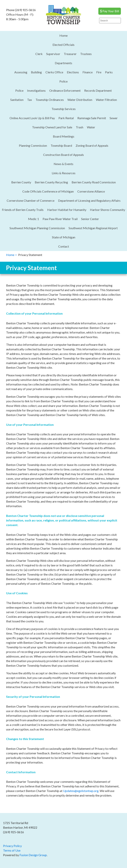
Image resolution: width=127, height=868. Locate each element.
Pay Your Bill (110, 11)
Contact (64, 246)
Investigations (36, 90)
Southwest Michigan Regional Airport (93, 228)
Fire (99, 72)
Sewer (114, 118)
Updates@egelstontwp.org (81, 791)
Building (36, 72)
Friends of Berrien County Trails (23, 210)
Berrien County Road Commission (94, 182)
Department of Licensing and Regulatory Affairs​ (89, 200)
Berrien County (21, 182)
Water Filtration (106, 100)
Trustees (86, 54)
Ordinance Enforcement (65, 90)
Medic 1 (34, 219)
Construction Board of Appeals (63, 155)
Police (63, 81)
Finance (88, 72)
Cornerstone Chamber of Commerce (31, 200)
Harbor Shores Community (108, 210)
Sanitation (17, 100)
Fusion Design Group (33, 855)
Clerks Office (54, 72)
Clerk (39, 54)
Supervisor (53, 54)
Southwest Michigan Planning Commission (37, 228)
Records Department (98, 90)
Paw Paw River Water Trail (60, 219)
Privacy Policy (12, 846)
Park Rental (66, 118)
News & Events (63, 164)
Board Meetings (64, 136)
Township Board (61, 145)
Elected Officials (63, 45)
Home (63, 35)
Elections (73, 72)
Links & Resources (64, 173)
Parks (109, 72)
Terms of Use (12, 850)
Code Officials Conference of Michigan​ (48, 191)
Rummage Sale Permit (92, 118)
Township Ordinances (50, 100)
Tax (30, 100)
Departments (63, 63)
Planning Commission (33, 145)
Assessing (21, 72)
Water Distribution (80, 100)
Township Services (64, 109)
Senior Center (90, 219)
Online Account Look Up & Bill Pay (32, 118)
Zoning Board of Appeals (92, 145)
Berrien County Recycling (51, 182)
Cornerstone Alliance (91, 191)
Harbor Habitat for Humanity (67, 210)
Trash (80, 127)
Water (91, 127)
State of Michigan (64, 237)
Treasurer (70, 54)
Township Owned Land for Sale (52, 127)
